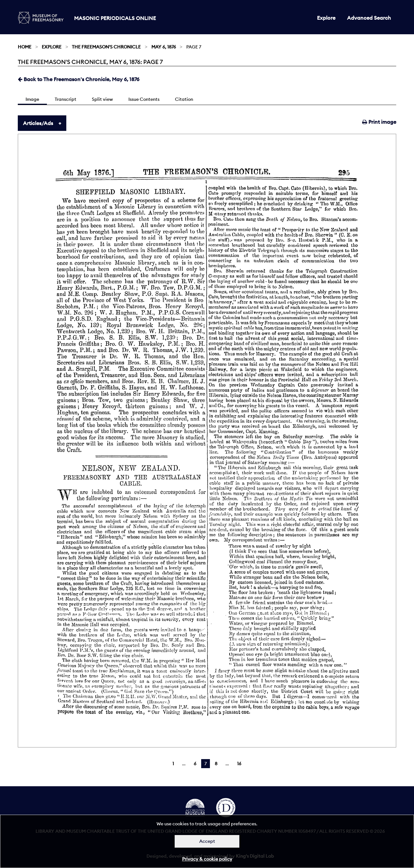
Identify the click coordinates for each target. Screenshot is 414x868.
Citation (184, 99)
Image (32, 99)
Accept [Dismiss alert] (207, 841)
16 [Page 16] (239, 764)
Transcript (65, 99)
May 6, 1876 (164, 47)
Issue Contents (144, 99)
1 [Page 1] (173, 764)
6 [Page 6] (195, 764)
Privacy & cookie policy (207, 859)
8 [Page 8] (216, 764)
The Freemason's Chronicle (106, 47)
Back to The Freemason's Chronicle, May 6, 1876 (79, 79)
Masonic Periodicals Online (115, 18)
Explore (326, 18)
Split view (102, 99)
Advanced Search (369, 18)
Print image (379, 122)
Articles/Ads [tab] (38, 123)
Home (25, 47)
